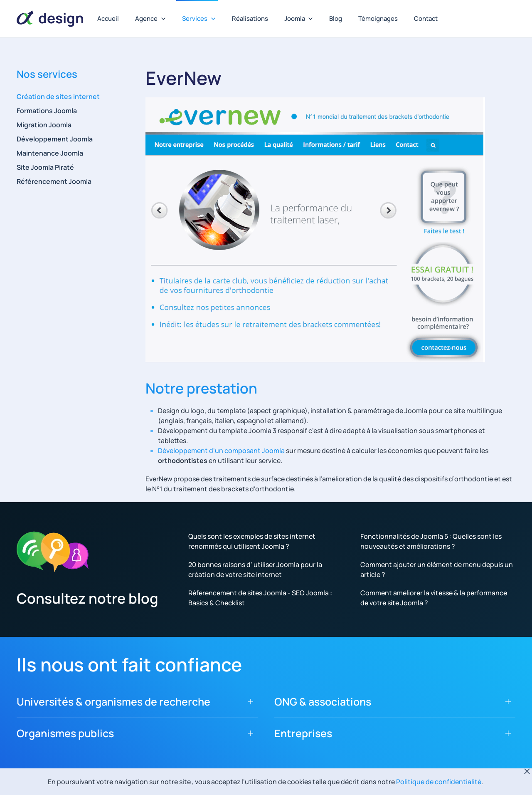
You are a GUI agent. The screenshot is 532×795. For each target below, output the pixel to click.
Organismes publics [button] (65, 733)
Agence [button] (150, 19)
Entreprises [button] (303, 733)
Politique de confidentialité (439, 782)
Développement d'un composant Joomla (221, 451)
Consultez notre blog (87, 598)
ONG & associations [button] (323, 702)
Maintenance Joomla (50, 153)
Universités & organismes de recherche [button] (113, 702)
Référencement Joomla (54, 181)
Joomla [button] (299, 19)
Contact (426, 19)
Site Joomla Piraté (45, 167)
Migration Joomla (44, 125)
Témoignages (378, 19)
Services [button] (199, 19)
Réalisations (250, 19)
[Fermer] (527, 771)
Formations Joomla (47, 111)
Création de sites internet (58, 97)
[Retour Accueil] (50, 19)
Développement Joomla (55, 139)
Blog (336, 19)
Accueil (108, 19)
